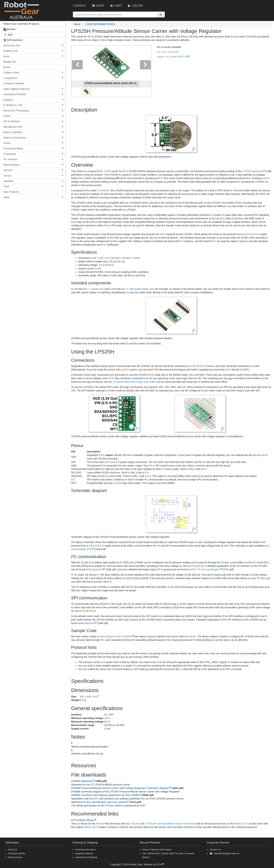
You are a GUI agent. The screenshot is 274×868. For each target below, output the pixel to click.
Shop (98, 6)
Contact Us (215, 850)
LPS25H (135, 824)
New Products (11, 192)
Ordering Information (86, 850)
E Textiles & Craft (13, 105)
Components (10, 78)
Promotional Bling (13, 148)
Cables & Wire (11, 73)
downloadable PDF (81, 549)
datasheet (97, 569)
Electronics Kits (12, 45)
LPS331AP (103, 190)
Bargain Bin (10, 62)
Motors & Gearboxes (15, 138)
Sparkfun (8, 181)
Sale (8, 35)
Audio (7, 56)
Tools (6, 186)
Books (7, 67)
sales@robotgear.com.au (227, 853)
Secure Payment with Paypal (157, 850)
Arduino (192, 636)
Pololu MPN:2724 (179, 57)
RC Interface (10, 159)
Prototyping (10, 154)
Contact (80, 6)
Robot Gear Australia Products (21, 24)
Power (7, 143)
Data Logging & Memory (17, 89)
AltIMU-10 (89, 827)
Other (7, 197)
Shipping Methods (84, 853)
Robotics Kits (11, 51)
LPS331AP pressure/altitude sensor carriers (168, 824)
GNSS (7, 116)
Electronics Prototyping (16, 111)
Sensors (8, 170)
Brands (9, 29)
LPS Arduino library (83, 820)
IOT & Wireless (12, 121)
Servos (7, 176)
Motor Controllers (13, 132)
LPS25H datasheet (252, 171)
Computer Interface (14, 83)
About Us (12, 850)
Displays (8, 100)
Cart (116, 6)
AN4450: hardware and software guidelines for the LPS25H (105, 795)
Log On (135, 6)
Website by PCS (153, 865)
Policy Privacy (15, 857)
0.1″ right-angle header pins (139, 289)
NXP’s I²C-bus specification (205, 569)
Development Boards (15, 94)
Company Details (17, 853)
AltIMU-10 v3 (241, 824)
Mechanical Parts (13, 127)
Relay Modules (12, 165)
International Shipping (86, 857)
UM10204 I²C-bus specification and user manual (99, 802)
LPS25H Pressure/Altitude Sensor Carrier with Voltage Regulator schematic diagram (120, 788)
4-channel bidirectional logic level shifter (134, 382)
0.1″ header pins (95, 289)
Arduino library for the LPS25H (114, 636)
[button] (77, 71)
